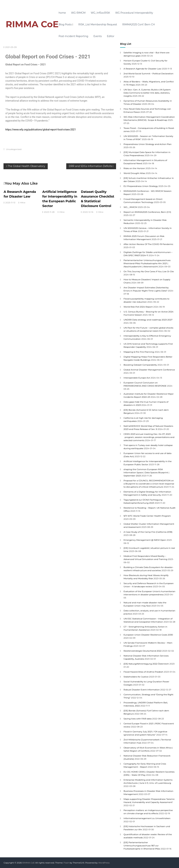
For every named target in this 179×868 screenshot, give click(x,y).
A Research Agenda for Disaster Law (143, 69)
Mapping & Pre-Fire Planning (139, 352)
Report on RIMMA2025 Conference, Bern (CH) (147, 212)
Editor (111, 36)
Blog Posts (65, 24)
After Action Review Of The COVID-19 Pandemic (148, 244)
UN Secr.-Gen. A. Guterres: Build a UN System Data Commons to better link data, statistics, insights (147, 93)
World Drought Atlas (134, 173)
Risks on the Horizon (134, 168)
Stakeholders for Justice (136, 677)
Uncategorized (14, 149)
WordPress (104, 863)
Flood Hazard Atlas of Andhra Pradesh (143, 672)
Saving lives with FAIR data (138, 719)
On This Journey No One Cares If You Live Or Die (149, 271)
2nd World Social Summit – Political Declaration (148, 74)
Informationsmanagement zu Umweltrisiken (147, 818)
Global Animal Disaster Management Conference (149, 370)
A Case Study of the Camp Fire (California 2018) (148, 532)
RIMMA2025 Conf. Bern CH (139, 24)
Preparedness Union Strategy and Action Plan (148, 144)
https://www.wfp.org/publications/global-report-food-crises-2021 (41, 130)
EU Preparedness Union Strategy (141, 186)
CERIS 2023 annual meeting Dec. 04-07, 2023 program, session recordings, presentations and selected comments (149, 437)
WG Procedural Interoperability (134, 13)
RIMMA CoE (32, 24)
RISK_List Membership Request (98, 24)
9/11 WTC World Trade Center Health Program (147, 516)
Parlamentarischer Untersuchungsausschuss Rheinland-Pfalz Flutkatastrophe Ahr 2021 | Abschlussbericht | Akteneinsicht (147, 263)
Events (98, 36)
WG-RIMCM (78, 13)
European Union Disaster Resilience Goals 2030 (148, 635)
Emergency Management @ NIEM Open (145, 540)
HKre (23, 203)
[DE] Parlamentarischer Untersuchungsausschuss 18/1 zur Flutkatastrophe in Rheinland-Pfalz (142, 846)
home (62, 13)
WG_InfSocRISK (100, 13)
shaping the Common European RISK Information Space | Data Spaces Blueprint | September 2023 (146, 472)
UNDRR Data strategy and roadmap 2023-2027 (148, 320)
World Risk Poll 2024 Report (138, 307)
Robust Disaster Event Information (142, 690)
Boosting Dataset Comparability (140, 365)
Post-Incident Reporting (73, 36)
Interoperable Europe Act (137, 378)
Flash (66, 863)
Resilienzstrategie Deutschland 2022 (143, 651)
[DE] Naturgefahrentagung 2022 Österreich (146, 664)
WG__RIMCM (130, 207)
